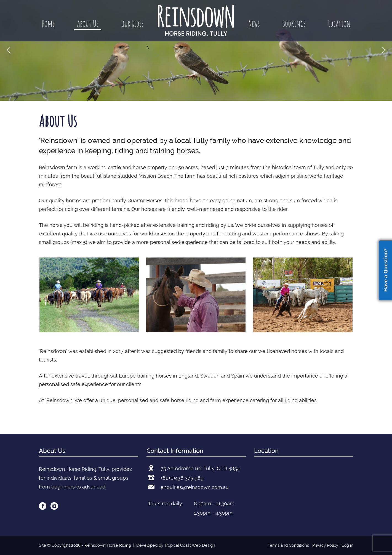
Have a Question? (385, 270)
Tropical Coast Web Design (190, 545)
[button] (9, 50)
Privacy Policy (325, 545)
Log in (347, 545)
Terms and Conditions (288, 545)
